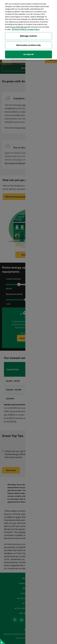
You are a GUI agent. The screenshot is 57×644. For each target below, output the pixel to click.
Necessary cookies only (28, 41)
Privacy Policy (19, 26)
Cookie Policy (33, 26)
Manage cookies (28, 32)
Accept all (28, 51)
